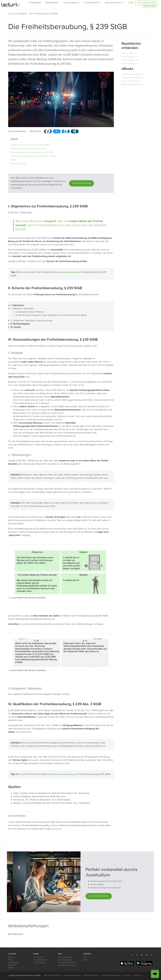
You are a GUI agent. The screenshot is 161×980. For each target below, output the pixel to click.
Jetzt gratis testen (146, 3)
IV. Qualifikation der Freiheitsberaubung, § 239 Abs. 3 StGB (33, 156)
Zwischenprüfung (114, 3)
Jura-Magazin (35, 3)
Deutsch (138, 975)
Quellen (13, 160)
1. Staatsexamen (71, 3)
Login (131, 3)
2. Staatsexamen (92, 3)
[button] (28, 14)
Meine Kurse (150, 6)
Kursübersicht (52, 3)
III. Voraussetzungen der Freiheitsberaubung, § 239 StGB (32, 152)
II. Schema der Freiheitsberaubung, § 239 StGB (28, 149)
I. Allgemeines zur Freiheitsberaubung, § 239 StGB (29, 145)
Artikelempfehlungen (18, 164)
